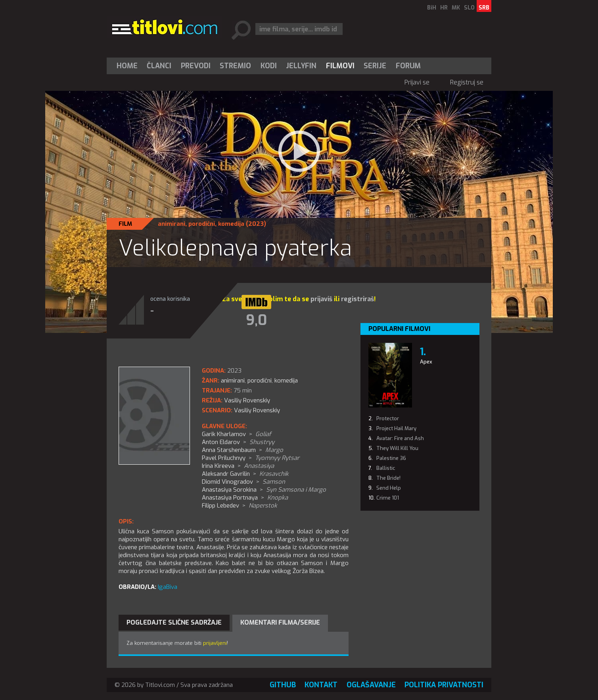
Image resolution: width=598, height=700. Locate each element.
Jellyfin (301, 66)
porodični (202, 224)
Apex (426, 362)
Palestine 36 (391, 458)
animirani (172, 224)
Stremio (235, 66)
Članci (159, 66)
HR (444, 8)
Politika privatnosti (444, 685)
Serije (375, 66)
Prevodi (196, 66)
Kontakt (321, 685)
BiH (432, 8)
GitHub (283, 685)
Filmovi (340, 66)
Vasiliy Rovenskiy (257, 410)
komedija (231, 224)
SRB (484, 8)
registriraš (357, 299)
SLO (469, 8)
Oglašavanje (371, 685)
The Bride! (388, 478)
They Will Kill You (397, 448)
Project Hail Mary (396, 428)
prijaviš (321, 299)
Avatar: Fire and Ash (400, 438)
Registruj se (467, 82)
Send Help (389, 488)
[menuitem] (129, 66)
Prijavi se (417, 82)
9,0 (256, 320)
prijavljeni (215, 643)
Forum (408, 66)
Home (127, 66)
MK (456, 8)
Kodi (269, 66)
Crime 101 (388, 498)
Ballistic (386, 468)
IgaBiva (168, 587)
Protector (388, 418)
